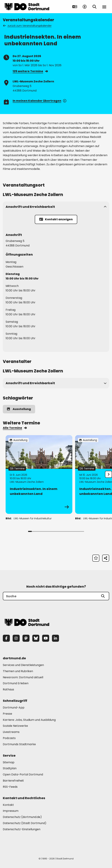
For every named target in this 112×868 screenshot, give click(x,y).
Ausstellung (19, 409)
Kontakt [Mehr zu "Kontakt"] (8, 805)
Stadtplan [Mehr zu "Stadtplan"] (10, 768)
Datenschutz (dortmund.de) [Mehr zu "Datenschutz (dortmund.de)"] (22, 817)
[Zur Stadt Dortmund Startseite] (27, 7)
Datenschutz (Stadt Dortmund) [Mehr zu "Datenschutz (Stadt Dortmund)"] (25, 823)
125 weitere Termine (30, 71)
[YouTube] (46, 638)
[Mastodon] (26, 638)
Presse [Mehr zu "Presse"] (7, 714)
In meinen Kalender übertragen (39, 101)
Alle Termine (15, 428)
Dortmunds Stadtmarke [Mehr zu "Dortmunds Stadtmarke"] (19, 744)
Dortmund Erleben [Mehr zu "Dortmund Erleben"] (16, 683)
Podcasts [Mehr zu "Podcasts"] (9, 738)
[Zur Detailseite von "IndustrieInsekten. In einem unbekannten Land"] (39, 474)
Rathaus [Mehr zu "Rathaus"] (8, 689)
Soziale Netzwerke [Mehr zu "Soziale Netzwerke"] (15, 726)
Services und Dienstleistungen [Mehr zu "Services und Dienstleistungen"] (23, 665)
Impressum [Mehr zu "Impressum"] (11, 811)
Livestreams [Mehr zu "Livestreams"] (11, 732)
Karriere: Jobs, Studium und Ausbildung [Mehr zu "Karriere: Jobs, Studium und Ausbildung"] (29, 720)
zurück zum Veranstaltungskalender (28, 26)
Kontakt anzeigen (56, 219)
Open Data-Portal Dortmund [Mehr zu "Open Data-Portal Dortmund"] (23, 774)
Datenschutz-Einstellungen (22, 829)
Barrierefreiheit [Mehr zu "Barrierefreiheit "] (13, 781)
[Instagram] (16, 638)
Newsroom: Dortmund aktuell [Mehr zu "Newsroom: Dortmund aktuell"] (23, 677)
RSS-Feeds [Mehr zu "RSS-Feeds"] (10, 787)
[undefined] (108, 474)
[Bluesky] (36, 638)
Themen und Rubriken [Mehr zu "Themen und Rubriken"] (18, 671)
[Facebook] (6, 638)
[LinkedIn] (55, 638)
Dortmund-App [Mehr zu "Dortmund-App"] (14, 708)
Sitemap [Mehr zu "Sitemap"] (9, 762)
